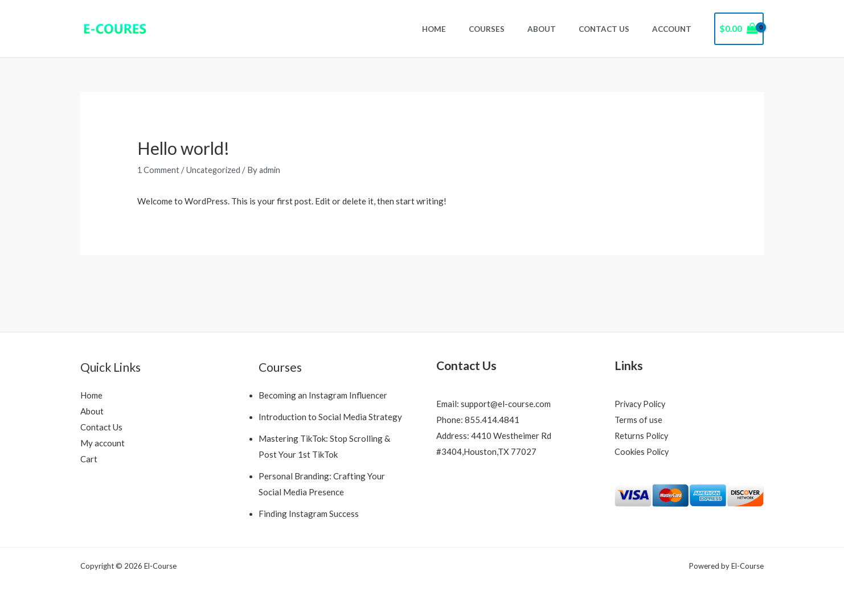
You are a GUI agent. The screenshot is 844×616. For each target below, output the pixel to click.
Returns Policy (642, 436)
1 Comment (159, 170)
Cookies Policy (643, 451)
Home (468, 29)
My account (103, 443)
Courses (513, 29)
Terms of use (638, 420)
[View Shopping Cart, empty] (739, 29)
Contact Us (615, 29)
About (560, 29)
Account (676, 29)
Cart (89, 459)
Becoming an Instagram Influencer (323, 395)
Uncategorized (215, 170)
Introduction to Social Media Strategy (330, 417)
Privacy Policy (642, 404)
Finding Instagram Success (309, 513)
